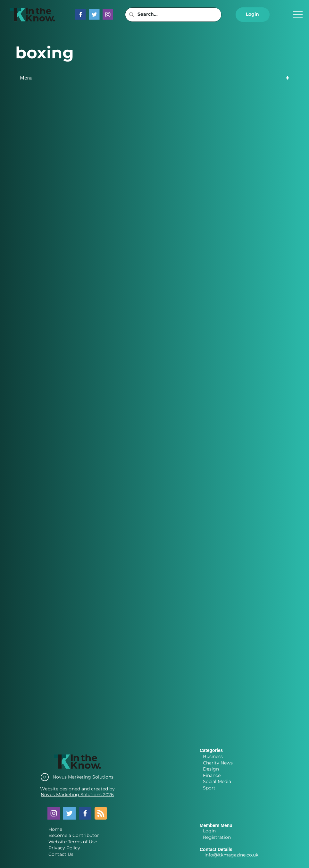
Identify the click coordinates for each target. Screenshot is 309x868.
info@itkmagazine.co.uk (231, 855)
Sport (209, 788)
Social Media (217, 781)
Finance (212, 775)
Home (55, 829)
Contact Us (61, 854)
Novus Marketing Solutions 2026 (77, 795)
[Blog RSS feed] (101, 814)
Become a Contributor (74, 835)
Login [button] (209, 831)
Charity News (218, 763)
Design (211, 769)
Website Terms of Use (73, 842)
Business (213, 756)
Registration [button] (217, 837)
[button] (253, 15)
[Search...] (173, 15)
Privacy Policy (64, 848)
